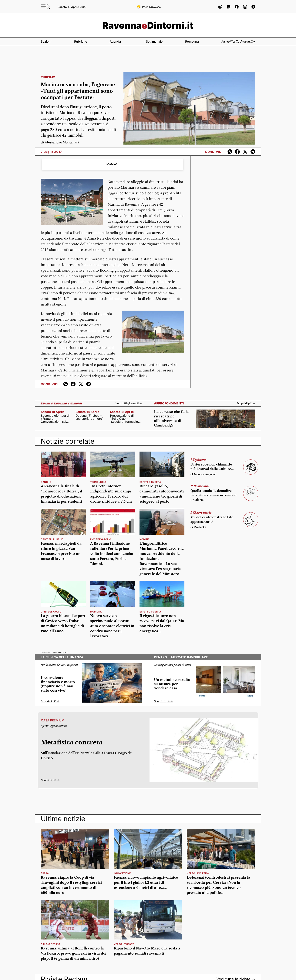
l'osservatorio (101, 539)
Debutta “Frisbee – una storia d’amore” (89, 417)
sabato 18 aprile (53, 412)
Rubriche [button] (81, 41)
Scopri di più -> (246, 403)
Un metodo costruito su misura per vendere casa (172, 684)
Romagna (192, 41)
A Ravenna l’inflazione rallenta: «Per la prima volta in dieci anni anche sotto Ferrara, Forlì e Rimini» (112, 554)
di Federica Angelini (203, 474)
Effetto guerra (150, 482)
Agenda (115, 41)
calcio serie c (50, 944)
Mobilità (96, 612)
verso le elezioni (198, 873)
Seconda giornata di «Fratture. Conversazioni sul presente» (55, 419)
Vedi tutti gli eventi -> (129, 403)
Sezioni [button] (46, 41)
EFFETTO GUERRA (150, 612)
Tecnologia (98, 482)
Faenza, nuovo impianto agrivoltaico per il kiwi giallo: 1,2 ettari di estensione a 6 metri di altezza (146, 883)
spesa (45, 873)
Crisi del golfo (51, 612)
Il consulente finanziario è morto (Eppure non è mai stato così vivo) (58, 684)
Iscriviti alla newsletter (238, 41)
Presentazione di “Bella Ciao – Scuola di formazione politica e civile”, (126, 419)
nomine (144, 539)
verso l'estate (124, 944)
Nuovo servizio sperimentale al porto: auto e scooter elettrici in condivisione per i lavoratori (112, 626)
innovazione (122, 873)
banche (46, 482)
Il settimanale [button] (153, 41)
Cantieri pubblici (52, 539)
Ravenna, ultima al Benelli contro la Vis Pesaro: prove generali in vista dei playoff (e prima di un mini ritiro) (74, 953)
